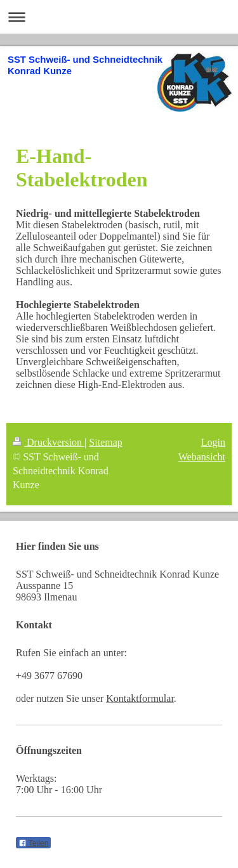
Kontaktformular (140, 698)
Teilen (33, 843)
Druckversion (49, 442)
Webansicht (202, 457)
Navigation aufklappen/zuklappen (119, 17)
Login (213, 442)
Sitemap (105, 442)
